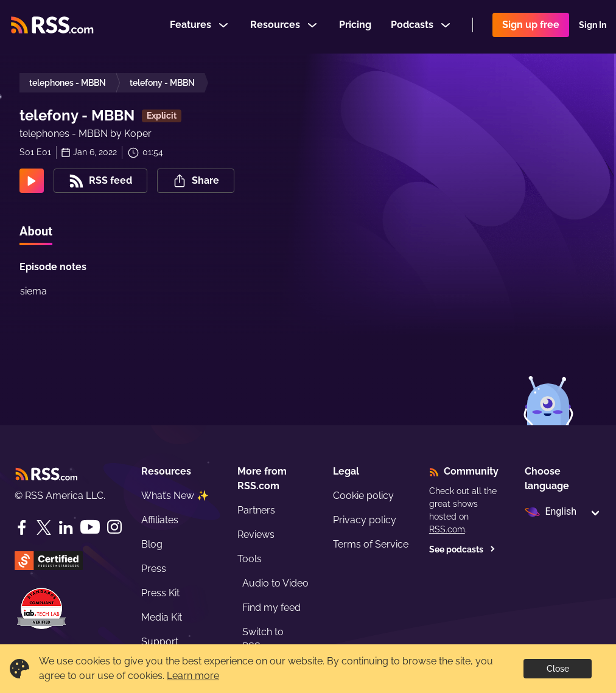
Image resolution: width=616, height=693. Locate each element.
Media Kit (162, 617)
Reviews (256, 535)
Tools (250, 559)
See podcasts (462, 549)
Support (160, 642)
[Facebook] (22, 528)
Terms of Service (371, 544)
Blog (152, 544)
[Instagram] (114, 527)
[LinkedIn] (66, 528)
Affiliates (160, 520)
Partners (256, 510)
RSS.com (447, 529)
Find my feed (271, 608)
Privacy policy (365, 520)
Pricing (355, 26)
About (36, 231)
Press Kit (160, 593)
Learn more (193, 676)
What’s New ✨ (175, 496)
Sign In (593, 27)
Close (558, 669)
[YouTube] (90, 527)
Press (154, 569)
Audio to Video (275, 583)
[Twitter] (44, 528)
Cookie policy (363, 496)
